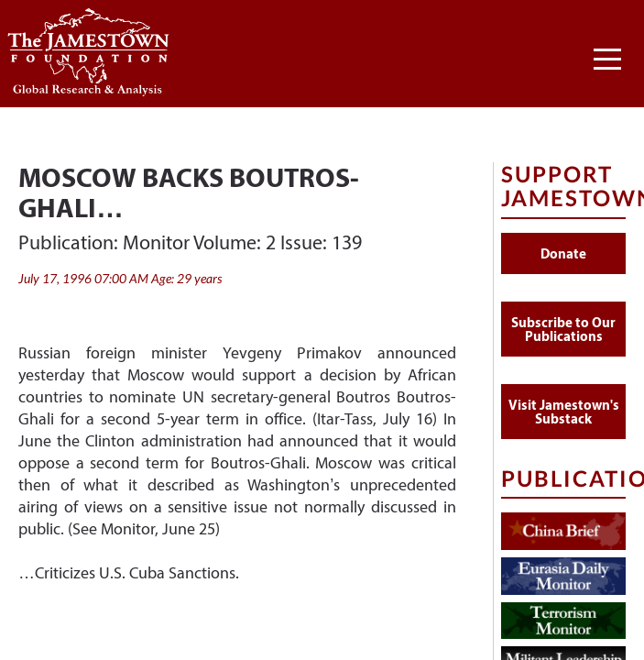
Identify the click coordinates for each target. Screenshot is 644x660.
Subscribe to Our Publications (563, 329)
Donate (563, 253)
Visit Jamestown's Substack (564, 412)
